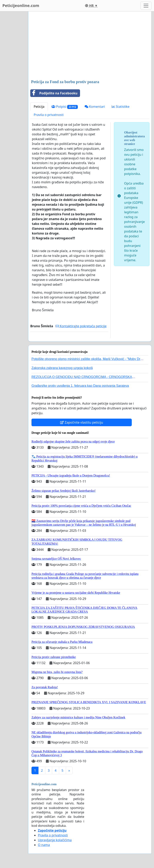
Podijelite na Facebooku (54, 93)
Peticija (39, 107)
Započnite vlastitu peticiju (82, 422)
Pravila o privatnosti (49, 115)
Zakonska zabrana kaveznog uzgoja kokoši (62, 368)
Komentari (95, 107)
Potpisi (65, 107)
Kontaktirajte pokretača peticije (81, 326)
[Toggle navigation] (146, 6)
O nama (44, 845)
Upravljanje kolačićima (55, 840)
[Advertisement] (90, 46)
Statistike (121, 107)
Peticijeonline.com (21, 5)
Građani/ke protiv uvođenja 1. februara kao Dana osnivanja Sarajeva (80, 386)
